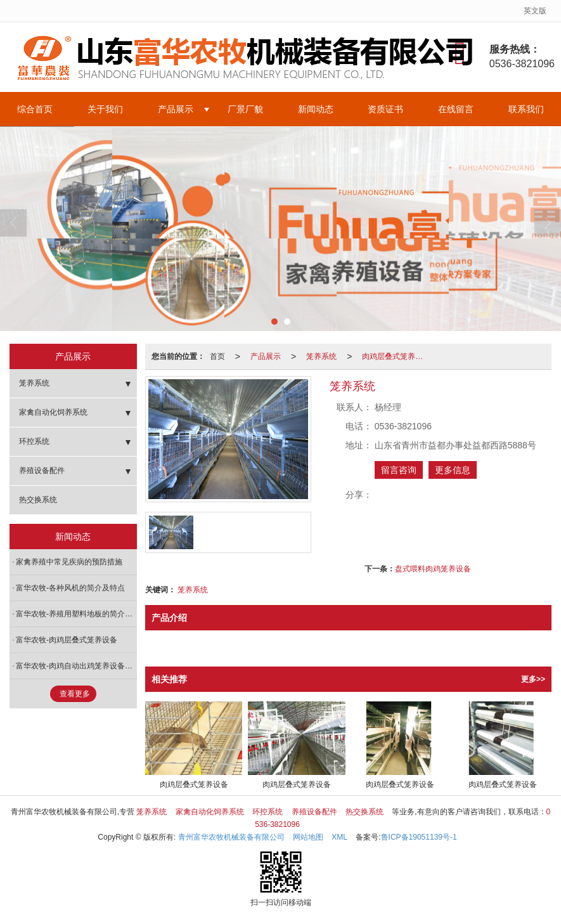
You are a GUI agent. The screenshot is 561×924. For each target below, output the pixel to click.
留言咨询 (399, 470)
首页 (217, 356)
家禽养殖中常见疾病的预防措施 (69, 562)
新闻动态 (316, 109)
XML (339, 837)
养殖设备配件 (42, 471)
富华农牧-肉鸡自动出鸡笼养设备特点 (76, 666)
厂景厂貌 (245, 109)
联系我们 (526, 109)
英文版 (535, 11)
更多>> (533, 679)
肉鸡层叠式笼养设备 (396, 356)
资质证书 (385, 109)
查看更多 (75, 694)
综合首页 (35, 109)
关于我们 (105, 109)
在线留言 (456, 109)
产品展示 (176, 109)
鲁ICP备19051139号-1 (419, 837)
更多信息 (453, 470)
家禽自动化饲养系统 (53, 412)
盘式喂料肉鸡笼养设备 (433, 569)
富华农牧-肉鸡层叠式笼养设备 (67, 640)
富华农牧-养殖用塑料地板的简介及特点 (76, 614)
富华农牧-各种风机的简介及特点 (70, 588)
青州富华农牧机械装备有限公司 (231, 837)
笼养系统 (321, 356)
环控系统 (34, 441)
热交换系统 (38, 500)
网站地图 (308, 837)
